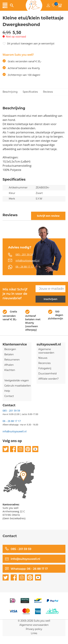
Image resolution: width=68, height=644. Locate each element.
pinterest (28, 449)
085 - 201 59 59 (24, 254)
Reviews (48, 92)
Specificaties (30, 92)
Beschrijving (10, 92)
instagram (20, 449)
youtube (35, 449)
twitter (6, 449)
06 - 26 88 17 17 (25, 267)
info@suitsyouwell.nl (28, 260)
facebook (13, 449)
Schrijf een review (48, 216)
